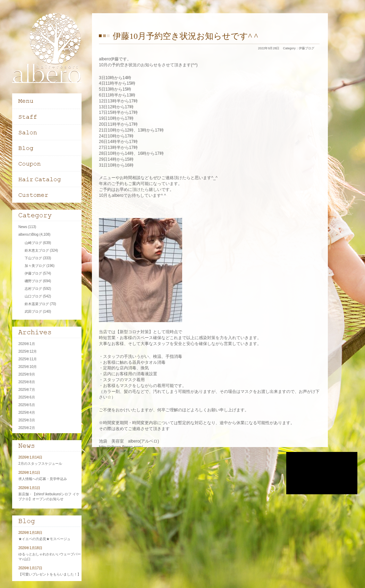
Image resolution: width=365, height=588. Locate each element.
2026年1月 (27, 344)
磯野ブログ (33, 281)
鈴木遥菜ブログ (37, 304)
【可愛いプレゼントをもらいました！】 (50, 574)
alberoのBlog (28, 234)
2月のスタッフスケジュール (40, 464)
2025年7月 (27, 390)
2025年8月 (27, 382)
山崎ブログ (33, 243)
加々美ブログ (35, 266)
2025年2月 (27, 428)
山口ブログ (33, 296)
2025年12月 (28, 351)
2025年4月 (27, 413)
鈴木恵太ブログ (37, 250)
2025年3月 (27, 420)
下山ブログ (33, 258)
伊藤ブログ (307, 48)
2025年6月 (27, 397)
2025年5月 (27, 405)
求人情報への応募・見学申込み (43, 479)
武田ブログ (33, 312)
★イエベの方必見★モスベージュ (44, 539)
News (23, 227)
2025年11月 (28, 359)
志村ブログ (33, 289)
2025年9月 (27, 374)
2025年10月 (28, 367)
